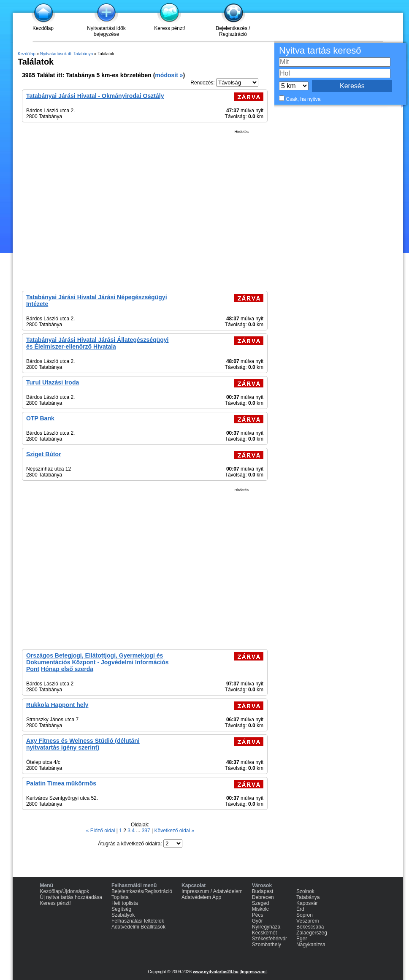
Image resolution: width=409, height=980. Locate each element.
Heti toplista (125, 903)
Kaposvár (307, 903)
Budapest (263, 891)
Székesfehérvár (270, 939)
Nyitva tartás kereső (320, 50)
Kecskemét (264, 933)
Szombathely (267, 945)
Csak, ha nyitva (303, 99)
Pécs (258, 915)
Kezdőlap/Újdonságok (65, 891)
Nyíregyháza (266, 927)
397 (147, 831)
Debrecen (263, 897)
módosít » (169, 75)
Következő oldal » (174, 831)
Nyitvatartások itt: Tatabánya (66, 54)
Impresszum (253, 972)
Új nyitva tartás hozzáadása (71, 897)
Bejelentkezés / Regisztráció (233, 31)
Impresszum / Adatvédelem (212, 891)
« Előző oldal (101, 831)
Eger (302, 939)
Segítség (121, 909)
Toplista (120, 897)
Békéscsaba (310, 927)
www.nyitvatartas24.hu (216, 972)
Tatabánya (308, 897)
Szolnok (305, 891)
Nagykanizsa (311, 945)
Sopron (305, 915)
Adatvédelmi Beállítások (138, 927)
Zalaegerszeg (312, 933)
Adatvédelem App (201, 897)
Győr (257, 921)
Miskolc (260, 909)
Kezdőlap (43, 28)
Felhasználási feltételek (138, 921)
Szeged (261, 903)
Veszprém (307, 921)
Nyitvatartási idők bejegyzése (106, 31)
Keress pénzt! (169, 28)
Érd (300, 909)
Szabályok (123, 915)
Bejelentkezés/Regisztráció (142, 891)
